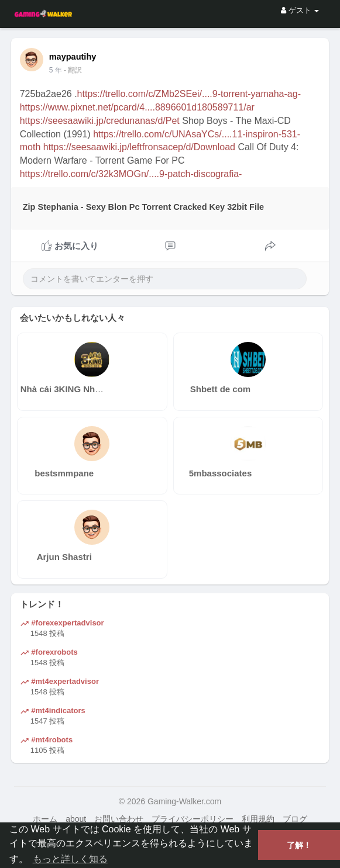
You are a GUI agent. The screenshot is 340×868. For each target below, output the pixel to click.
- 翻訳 (73, 70)
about (76, 819)
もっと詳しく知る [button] (70, 859)
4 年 (56, 70)
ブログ (295, 819)
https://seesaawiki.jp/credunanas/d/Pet (100, 121)
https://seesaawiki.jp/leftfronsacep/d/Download (139, 147)
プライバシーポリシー (193, 819)
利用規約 (258, 819)
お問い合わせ (119, 819)
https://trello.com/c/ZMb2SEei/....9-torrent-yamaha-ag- (189, 94)
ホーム (45, 819)
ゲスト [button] (300, 10)
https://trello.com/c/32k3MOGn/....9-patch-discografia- (131, 174)
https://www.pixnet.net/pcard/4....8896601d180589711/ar (137, 107)
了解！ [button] (299, 845)
